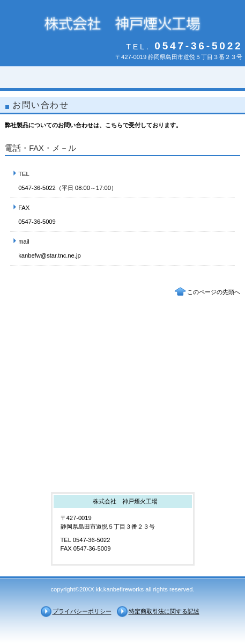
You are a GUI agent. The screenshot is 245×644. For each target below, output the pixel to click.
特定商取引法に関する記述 (164, 611)
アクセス (123, 460)
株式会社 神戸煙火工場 (123, 23)
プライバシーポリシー (82, 611)
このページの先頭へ (214, 292)
